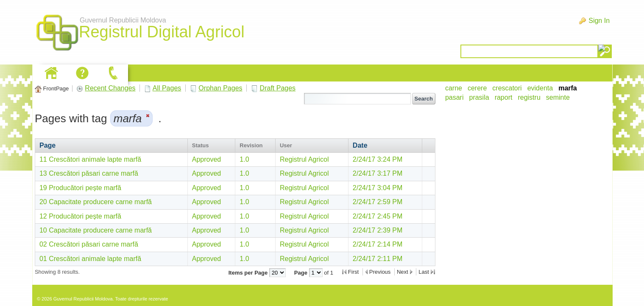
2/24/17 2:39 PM (378, 230)
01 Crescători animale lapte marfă (90, 259)
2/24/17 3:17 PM (378, 173)
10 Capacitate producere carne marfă (96, 230)
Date (360, 145)
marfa (568, 88)
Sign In (599, 21)
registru (529, 97)
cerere (477, 88)
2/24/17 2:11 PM (378, 259)
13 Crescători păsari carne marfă (89, 173)
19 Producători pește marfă (80, 188)
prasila (479, 97)
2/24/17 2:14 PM (378, 244)
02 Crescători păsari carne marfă (89, 244)
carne (454, 88)
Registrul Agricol (304, 159)
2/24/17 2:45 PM (378, 216)
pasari (454, 97)
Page (47, 145)
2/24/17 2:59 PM (378, 202)
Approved (207, 159)
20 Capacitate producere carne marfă (96, 202)
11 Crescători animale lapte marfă (90, 159)
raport (504, 97)
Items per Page (249, 273)
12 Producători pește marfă (80, 216)
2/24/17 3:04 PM (378, 188)
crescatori (507, 88)
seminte (558, 97)
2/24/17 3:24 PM (378, 159)
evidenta (540, 88)
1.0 (244, 159)
